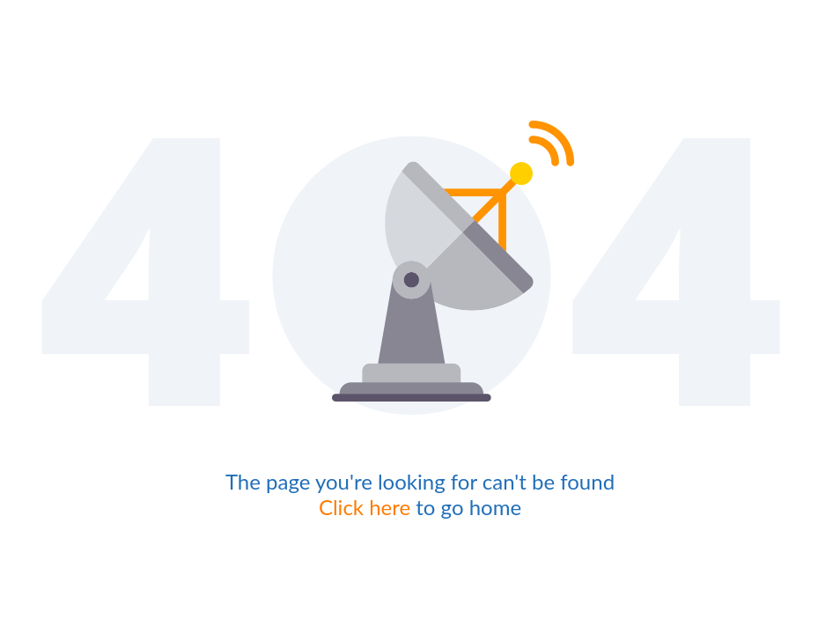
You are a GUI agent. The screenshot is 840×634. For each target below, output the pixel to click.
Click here (365, 507)
